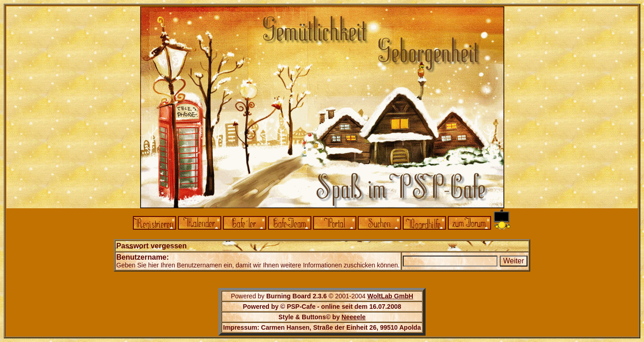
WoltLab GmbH (390, 296)
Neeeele (353, 317)
